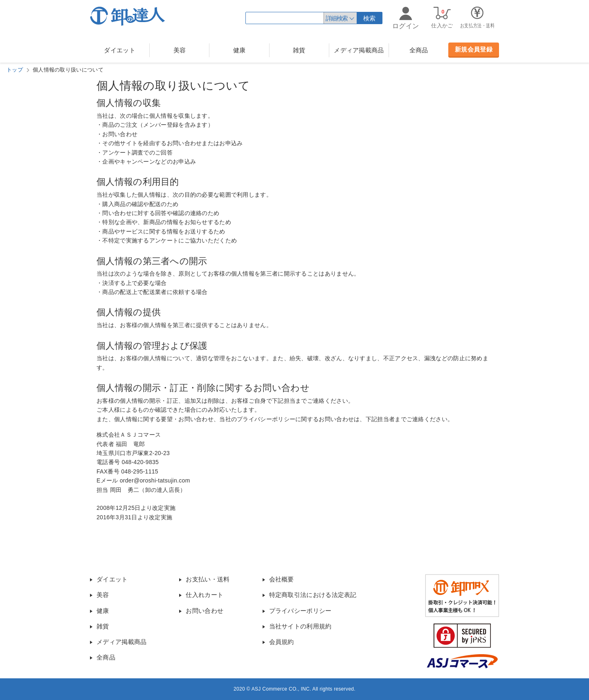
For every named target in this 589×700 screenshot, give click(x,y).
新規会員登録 (474, 49)
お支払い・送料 (208, 579)
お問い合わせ (205, 611)
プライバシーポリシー (300, 611)
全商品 (419, 50)
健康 (239, 50)
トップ (15, 70)
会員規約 (282, 642)
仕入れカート (205, 595)
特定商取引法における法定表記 (313, 595)
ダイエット (120, 50)
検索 (370, 18)
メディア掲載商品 (359, 50)
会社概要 (282, 579)
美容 (180, 50)
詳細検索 (337, 18)
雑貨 (299, 50)
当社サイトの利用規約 (300, 626)
